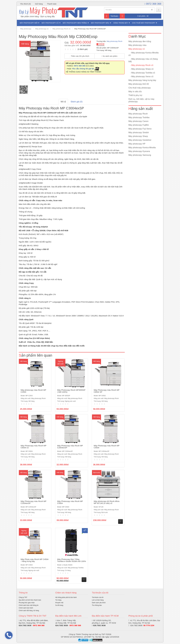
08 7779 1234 (149, 625)
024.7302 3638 (25, 625)
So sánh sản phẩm (109, 56)
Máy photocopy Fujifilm (139, 125)
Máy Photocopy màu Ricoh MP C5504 (70, 502)
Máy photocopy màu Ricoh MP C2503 (33, 391)
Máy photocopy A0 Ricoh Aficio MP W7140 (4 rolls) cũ (107, 502)
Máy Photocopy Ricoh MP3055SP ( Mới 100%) (71, 391)
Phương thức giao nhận (27, 603)
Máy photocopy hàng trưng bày (142, 80)
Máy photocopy (26, 29)
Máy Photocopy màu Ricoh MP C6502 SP (107, 391)
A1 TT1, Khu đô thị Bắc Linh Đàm (34, 620)
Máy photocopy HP (137, 144)
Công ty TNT (23, 597)
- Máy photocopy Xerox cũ (141, 76)
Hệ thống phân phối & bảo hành (66, 597)
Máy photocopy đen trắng (75, 23)
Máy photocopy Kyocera (139, 151)
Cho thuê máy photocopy (144, 23)
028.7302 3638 (99, 625)
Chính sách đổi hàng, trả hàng (29, 611)
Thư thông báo (97, 605)
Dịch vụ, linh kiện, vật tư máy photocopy (141, 100)
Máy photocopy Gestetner (140, 140)
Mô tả (63, 102)
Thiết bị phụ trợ (135, 95)
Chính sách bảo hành (26, 608)
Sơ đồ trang (59, 605)
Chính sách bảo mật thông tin (29, 605)
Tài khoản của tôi (98, 597)
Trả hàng (58, 600)
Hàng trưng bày (121, 23)
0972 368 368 (153, 4)
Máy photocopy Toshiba (139, 117)
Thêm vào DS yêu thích (80, 56)
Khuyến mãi (59, 603)
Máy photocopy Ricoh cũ (61, 29)
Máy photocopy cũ (50, 23)
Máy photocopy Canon (138, 121)
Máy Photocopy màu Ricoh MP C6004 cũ (33, 447)
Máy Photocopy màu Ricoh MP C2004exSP (70, 447)
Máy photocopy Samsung (140, 155)
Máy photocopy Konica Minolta (142, 148)
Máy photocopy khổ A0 (139, 84)
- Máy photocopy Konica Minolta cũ (144, 54)
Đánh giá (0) (77, 102)
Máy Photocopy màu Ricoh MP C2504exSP (33, 502)
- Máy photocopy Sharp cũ (141, 69)
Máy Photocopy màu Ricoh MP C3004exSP (90, 29)
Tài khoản (111, 16)
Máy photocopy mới (29, 23)
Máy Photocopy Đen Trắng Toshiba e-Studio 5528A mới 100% (71, 560)
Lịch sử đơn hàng (98, 600)
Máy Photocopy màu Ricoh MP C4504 (107, 447)
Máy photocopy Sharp (138, 136)
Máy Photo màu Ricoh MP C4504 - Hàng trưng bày (34, 560)
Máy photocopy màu (100, 23)
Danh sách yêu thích (99, 603)
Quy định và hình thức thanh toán (30, 600)
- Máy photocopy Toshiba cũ (142, 73)
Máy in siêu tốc (135, 92)
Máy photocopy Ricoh (114, 41)
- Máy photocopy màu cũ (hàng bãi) (143, 60)
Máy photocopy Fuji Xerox (140, 129)
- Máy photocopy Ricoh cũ (141, 65)
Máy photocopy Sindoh (139, 132)
